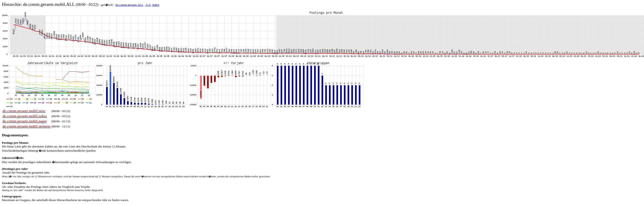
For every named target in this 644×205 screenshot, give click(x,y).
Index (156, 5)
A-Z (148, 5)
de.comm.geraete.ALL (129, 5)
